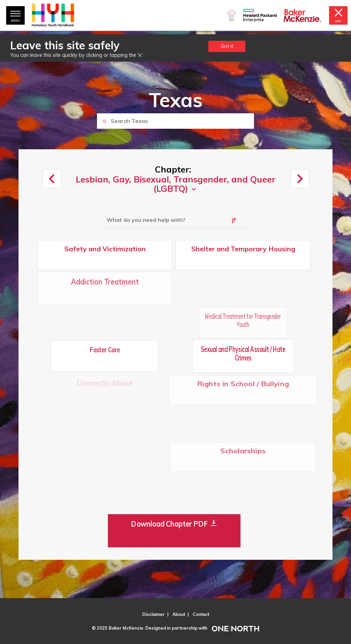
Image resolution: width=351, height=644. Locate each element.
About (179, 614)
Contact (201, 614)
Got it (227, 46)
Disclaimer (154, 614)
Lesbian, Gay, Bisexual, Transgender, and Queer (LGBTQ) (176, 184)
